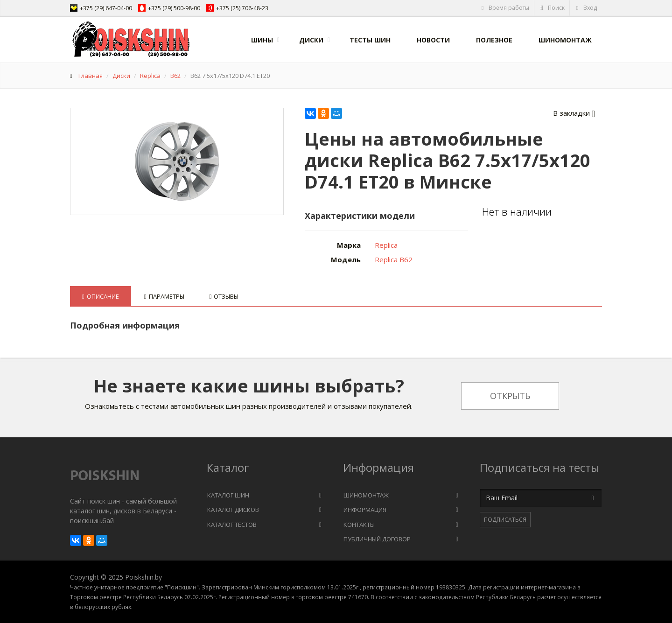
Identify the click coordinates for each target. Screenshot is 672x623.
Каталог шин (228, 495)
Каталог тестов (232, 525)
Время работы (505, 8)
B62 (175, 76)
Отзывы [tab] (224, 296)
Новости (433, 40)
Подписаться (505, 520)
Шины (262, 40)
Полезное (494, 40)
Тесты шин (370, 40)
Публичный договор (377, 539)
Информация (365, 510)
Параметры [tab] (164, 296)
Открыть (510, 396)
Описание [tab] (101, 296)
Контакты (359, 525)
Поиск (552, 8)
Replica (150, 76)
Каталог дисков (233, 510)
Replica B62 (394, 259)
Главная (91, 76)
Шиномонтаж (565, 40)
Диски (311, 40)
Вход (586, 8)
